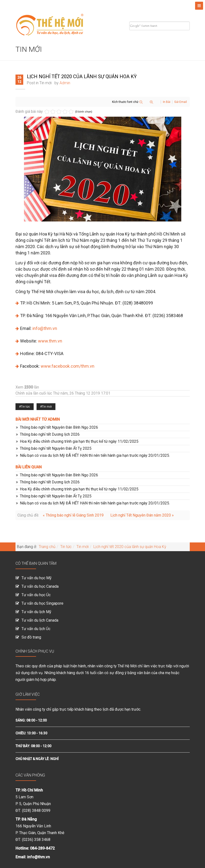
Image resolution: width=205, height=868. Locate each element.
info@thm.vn (45, 328)
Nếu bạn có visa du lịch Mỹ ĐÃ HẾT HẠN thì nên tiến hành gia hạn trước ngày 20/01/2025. (95, 455)
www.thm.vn (50, 341)
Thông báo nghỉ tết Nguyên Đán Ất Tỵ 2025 (56, 448)
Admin (65, 83)
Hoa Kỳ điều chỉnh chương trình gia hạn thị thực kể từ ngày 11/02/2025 (79, 441)
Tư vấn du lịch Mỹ (36, 612)
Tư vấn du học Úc (36, 595)
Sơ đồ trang (31, 637)
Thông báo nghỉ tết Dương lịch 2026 (50, 434)
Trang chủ (47, 547)
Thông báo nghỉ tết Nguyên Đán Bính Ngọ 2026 (59, 427)
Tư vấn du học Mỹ (37, 578)
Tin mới (46, 83)
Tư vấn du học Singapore (42, 603)
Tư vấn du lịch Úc (36, 629)
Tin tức (25, 407)
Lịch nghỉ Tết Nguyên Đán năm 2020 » (142, 515)
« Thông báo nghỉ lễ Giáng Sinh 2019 (74, 515)
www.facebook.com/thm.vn (68, 366)
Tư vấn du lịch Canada (40, 620)
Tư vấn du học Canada (40, 586)
